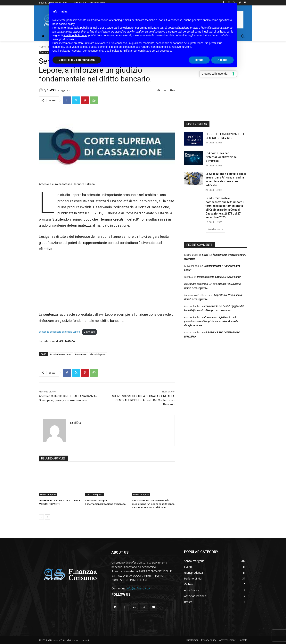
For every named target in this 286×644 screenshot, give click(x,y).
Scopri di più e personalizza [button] (77, 60)
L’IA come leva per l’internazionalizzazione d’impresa (221, 157)
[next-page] (48, 517)
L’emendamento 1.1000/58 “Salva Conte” (219, 277)
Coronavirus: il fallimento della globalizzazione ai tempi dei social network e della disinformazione (211, 321)
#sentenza (81, 354)
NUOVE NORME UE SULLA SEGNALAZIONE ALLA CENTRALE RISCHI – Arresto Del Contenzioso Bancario (143, 400)
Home (42, 47)
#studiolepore (98, 354)
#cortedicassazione (61, 354)
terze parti (113, 28)
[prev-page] (41, 517)
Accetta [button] (222, 60)
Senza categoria (48, 495)
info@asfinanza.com (139, 588)
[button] (243, 36)
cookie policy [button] (67, 24)
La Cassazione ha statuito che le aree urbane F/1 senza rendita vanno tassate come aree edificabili (153, 504)
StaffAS (51, 90)
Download (89, 332)
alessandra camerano (196, 284)
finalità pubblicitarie (75, 35)
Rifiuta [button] (199, 60)
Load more (216, 229)
